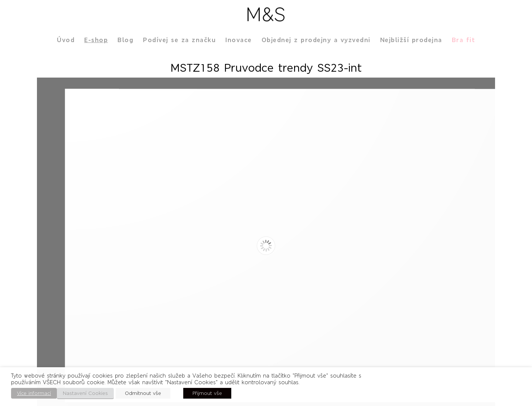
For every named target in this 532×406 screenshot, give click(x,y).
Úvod (66, 40)
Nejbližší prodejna (411, 40)
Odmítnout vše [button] (143, 393)
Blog (125, 40)
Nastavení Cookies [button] (85, 393)
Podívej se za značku (179, 40)
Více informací (34, 393)
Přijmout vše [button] (207, 393)
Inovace (239, 40)
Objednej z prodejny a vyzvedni (316, 40)
